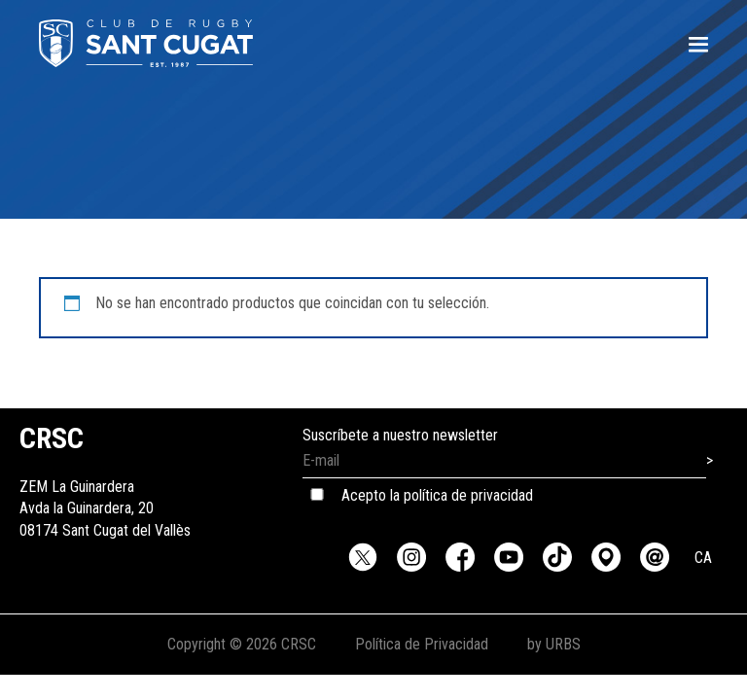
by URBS (554, 644)
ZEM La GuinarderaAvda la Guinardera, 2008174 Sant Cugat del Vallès (105, 487)
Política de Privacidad (422, 644)
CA (703, 558)
